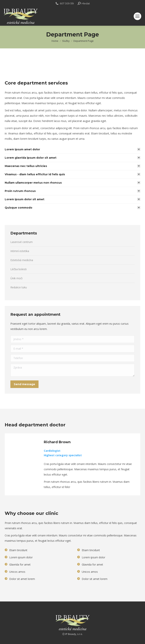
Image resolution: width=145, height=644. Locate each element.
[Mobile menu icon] (137, 16)
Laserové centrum (22, 242)
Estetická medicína (22, 260)
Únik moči (16, 278)
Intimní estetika (20, 251)
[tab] (72, 149)
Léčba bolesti (19, 269)
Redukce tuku (19, 287)
